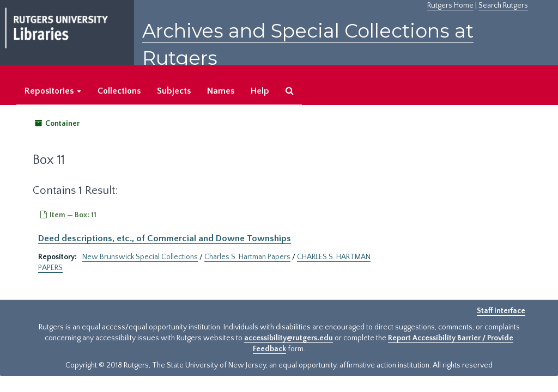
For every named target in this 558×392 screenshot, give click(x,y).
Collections (119, 91)
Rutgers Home (450, 5)
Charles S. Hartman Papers (247, 257)
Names (221, 91)
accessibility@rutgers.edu (289, 338)
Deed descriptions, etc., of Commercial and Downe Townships (165, 238)
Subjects (174, 91)
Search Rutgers (503, 5)
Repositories (53, 91)
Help (260, 91)
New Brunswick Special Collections (140, 257)
